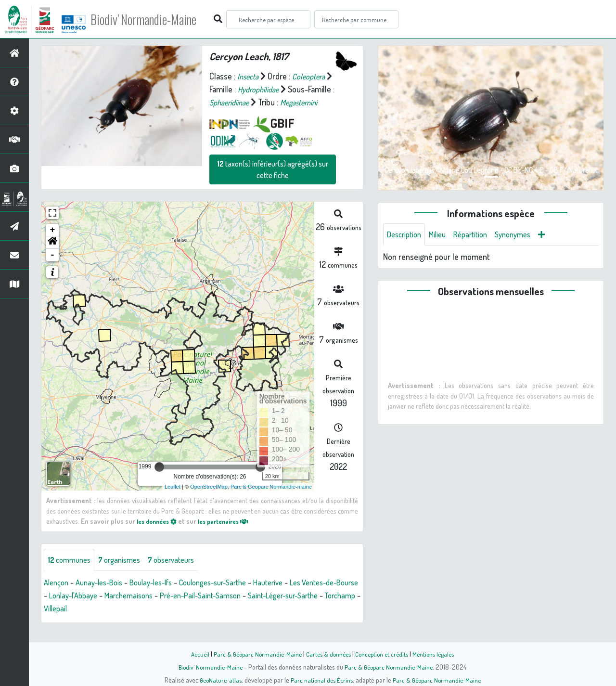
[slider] (159, 480)
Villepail (142, 622)
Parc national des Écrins (321, 680)
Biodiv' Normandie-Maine (158, 19)
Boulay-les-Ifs (162, 596)
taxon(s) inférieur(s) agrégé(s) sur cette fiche (273, 182)
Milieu (443, 235)
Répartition (479, 235)
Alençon (58, 596)
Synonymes (525, 235)
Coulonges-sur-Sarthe (232, 596)
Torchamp (105, 622)
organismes (126, 573)
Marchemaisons (175, 609)
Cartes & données (327, 654)
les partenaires (232, 534)
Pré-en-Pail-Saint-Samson (254, 609)
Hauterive (294, 596)
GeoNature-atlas (217, 680)
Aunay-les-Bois (105, 596)
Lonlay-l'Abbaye (115, 609)
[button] (52, 256)
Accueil (193, 654)
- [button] (53, 268)
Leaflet (173, 500)
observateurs (184, 573)
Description (406, 235)
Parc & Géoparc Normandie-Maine (253, 654)
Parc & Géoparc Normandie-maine (271, 500)
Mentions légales (439, 654)
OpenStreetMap (209, 500)
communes (71, 573)
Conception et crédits (384, 654)
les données (159, 534)
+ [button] (53, 243)
